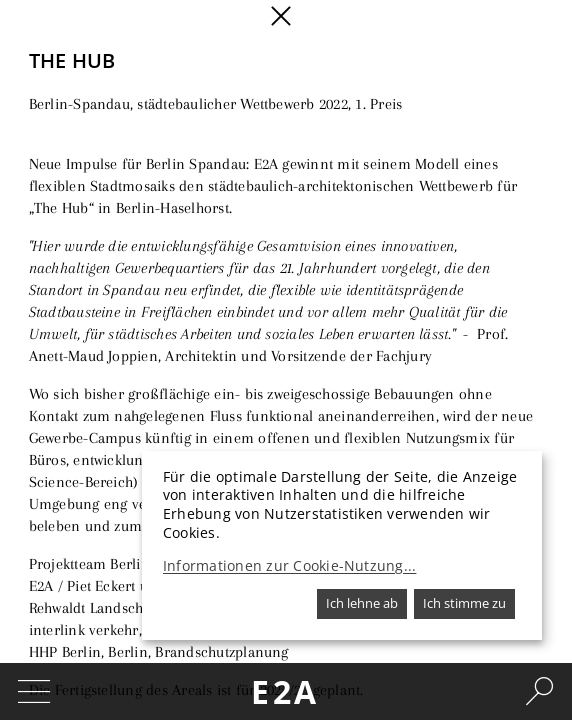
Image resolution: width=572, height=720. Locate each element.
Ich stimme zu (464, 603)
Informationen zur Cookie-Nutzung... (289, 566)
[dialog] (342, 545)
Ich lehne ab (362, 603)
